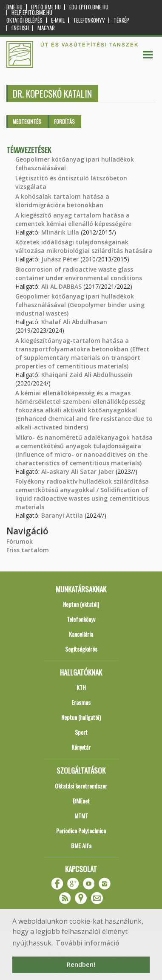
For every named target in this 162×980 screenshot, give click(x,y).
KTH (81, 687)
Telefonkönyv (89, 20)
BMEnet (81, 801)
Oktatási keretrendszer (81, 786)
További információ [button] (88, 943)
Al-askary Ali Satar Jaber (78, 471)
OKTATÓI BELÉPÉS (24, 20)
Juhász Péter (60, 259)
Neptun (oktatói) (81, 604)
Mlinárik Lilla (60, 232)
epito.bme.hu (46, 7)
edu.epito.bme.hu (89, 7)
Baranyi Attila (62, 515)
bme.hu (14, 7)
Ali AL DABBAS (61, 286)
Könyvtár (81, 747)
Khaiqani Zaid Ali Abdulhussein (87, 375)
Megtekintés (27, 121)
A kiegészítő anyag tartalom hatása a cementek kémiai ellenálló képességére (73, 219)
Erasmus (81, 702)
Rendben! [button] (81, 964)
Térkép (121, 20)
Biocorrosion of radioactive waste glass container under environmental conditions (79, 274)
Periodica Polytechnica (81, 831)
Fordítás (64, 121)
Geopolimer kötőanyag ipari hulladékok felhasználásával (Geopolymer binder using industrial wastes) (80, 305)
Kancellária (81, 634)
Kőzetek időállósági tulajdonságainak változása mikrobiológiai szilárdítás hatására (84, 246)
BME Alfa (81, 845)
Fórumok (20, 541)
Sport (81, 732)
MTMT (81, 816)
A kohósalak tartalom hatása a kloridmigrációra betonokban (62, 201)
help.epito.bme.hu (32, 13)
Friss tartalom (28, 550)
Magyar (46, 28)
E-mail (58, 20)
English (20, 28)
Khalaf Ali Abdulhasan (74, 322)
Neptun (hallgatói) (81, 717)
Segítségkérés (81, 649)
